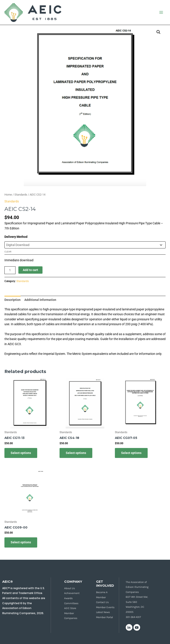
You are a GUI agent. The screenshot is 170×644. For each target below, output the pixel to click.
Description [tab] (13, 300)
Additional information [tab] (40, 300)
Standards (21, 195)
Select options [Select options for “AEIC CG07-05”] (131, 453)
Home (8, 195)
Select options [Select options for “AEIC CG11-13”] (21, 453)
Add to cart (30, 270)
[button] (158, 32)
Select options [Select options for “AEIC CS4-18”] (76, 453)
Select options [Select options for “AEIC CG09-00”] (21, 542)
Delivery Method (16, 237)
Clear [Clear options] (8, 252)
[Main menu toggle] (161, 12)
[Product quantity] (10, 270)
